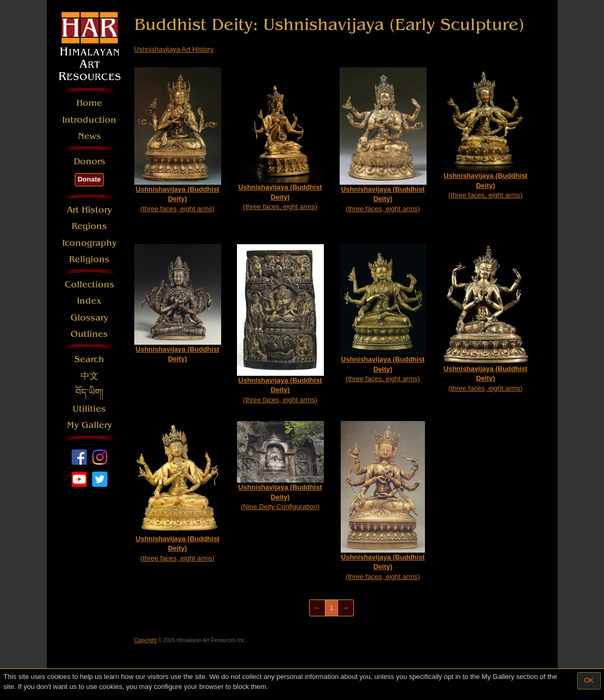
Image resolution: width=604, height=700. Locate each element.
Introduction (89, 120)
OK (589, 680)
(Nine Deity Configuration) (280, 466)
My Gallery (90, 425)
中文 (90, 376)
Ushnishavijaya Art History (174, 49)
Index (89, 301)
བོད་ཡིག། (89, 392)
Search (89, 359)
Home (89, 103)
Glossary (90, 318)
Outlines (89, 334)
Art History (90, 210)
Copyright (146, 640)
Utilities (89, 409)
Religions (89, 259)
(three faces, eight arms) (178, 140)
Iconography (90, 243)
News (90, 136)
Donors (90, 161)
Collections (90, 284)
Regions (89, 226)
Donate (89, 179)
